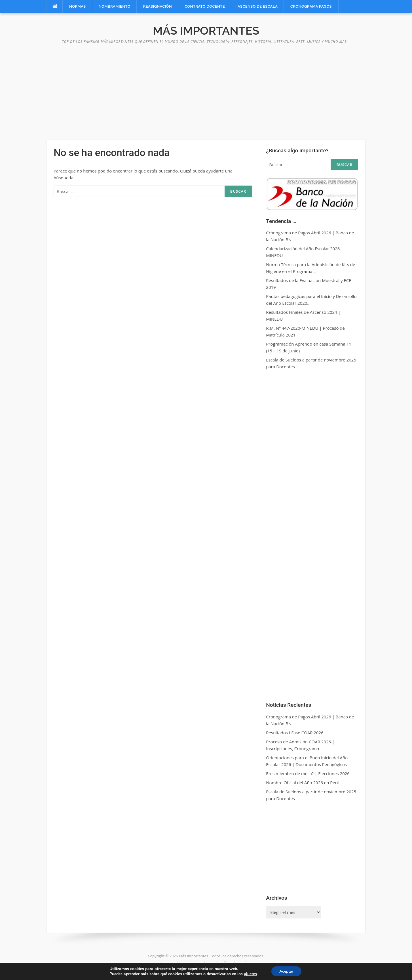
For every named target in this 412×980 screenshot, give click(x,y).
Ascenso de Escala (258, 6)
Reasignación (158, 6)
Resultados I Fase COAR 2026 (295, 733)
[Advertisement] (206, 89)
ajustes (250, 974)
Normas (78, 6)
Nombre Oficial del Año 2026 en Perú (303, 783)
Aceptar (286, 971)
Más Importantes (206, 31)
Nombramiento (115, 6)
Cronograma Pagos (311, 6)
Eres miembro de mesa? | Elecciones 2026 (308, 773)
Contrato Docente (205, 6)
